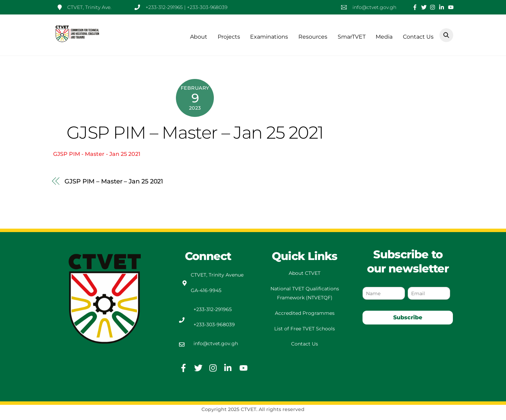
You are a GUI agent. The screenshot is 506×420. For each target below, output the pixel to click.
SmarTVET (352, 37)
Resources (313, 37)
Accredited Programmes (305, 313)
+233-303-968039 (214, 324)
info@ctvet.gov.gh (216, 343)
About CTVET (305, 273)
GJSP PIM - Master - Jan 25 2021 (97, 154)
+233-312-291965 (213, 309)
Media (384, 37)
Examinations (269, 37)
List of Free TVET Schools (305, 329)
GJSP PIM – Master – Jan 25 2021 (195, 132)
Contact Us (418, 37)
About (199, 37)
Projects (229, 37)
